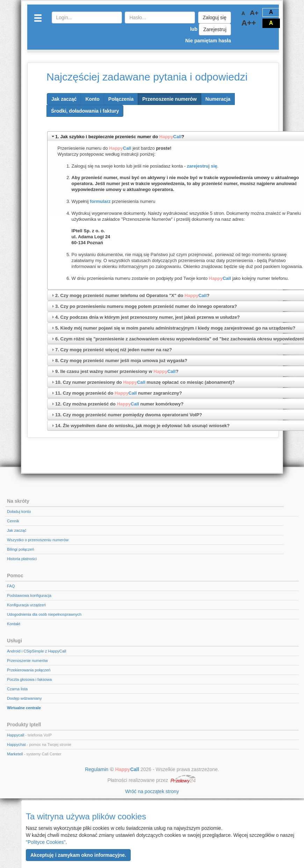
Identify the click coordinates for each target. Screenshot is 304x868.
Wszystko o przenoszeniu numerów (38, 540)
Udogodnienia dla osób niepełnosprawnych (44, 614)
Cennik (13, 521)
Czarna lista (17, 689)
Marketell (15, 754)
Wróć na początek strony (152, 791)
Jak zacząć (17, 530)
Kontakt (14, 624)
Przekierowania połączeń (29, 670)
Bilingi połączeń (21, 549)
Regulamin (97, 769)
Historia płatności (22, 559)
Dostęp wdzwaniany (24, 698)
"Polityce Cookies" (46, 842)
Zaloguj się (215, 17)
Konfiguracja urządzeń (26, 605)
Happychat (16, 744)
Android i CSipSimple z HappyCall (37, 651)
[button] (78, 855)
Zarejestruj (215, 29)
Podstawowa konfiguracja (29, 595)
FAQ (11, 586)
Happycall (16, 735)
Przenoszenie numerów (27, 661)
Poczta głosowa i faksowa (29, 679)
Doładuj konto (19, 511)
